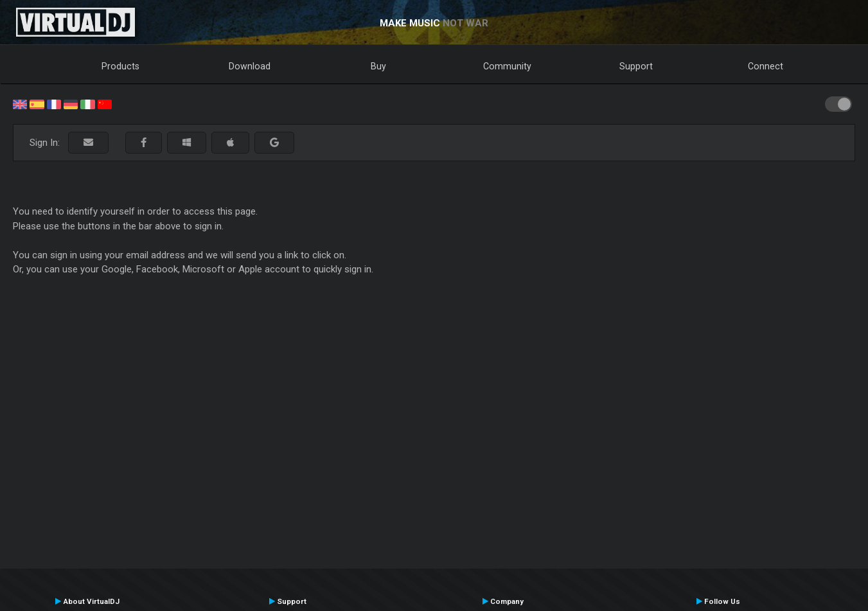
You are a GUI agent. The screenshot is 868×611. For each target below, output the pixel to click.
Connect (766, 66)
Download (250, 66)
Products (120, 66)
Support (636, 66)
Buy (378, 66)
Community (507, 66)
